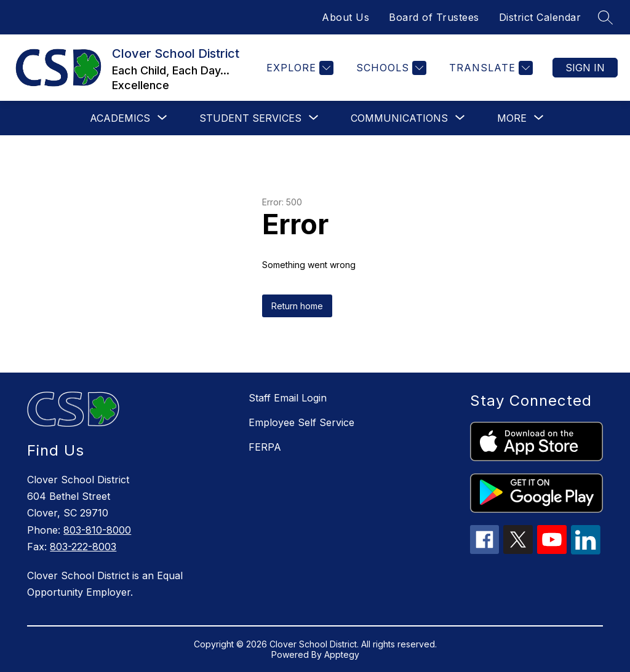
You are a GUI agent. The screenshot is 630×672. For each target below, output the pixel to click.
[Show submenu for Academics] (120, 118)
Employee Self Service (301, 422)
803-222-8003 (83, 547)
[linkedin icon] (586, 551)
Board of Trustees (434, 17)
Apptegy (342, 654)
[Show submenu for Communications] (399, 118)
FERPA (265, 447)
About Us (345, 17)
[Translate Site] (489, 68)
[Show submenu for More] (512, 118)
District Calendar (540, 17)
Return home (297, 306)
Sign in (585, 68)
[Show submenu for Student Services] (250, 118)
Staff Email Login (288, 398)
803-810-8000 (97, 530)
